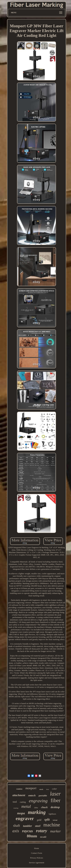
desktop (55, 807)
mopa (21, 813)
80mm (32, 836)
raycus (28, 831)
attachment (19, 795)
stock (41, 789)
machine (52, 825)
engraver (25, 818)
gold (39, 820)
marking (37, 812)
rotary (42, 831)
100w (36, 808)
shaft (17, 826)
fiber (56, 800)
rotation (19, 789)
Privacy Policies (36, 858)
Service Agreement (37, 863)
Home (37, 848)
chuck (44, 807)
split (47, 819)
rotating (16, 808)
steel (38, 826)
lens (48, 789)
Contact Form (37, 853)
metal (26, 806)
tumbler (27, 826)
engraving (38, 801)
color (54, 789)
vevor (55, 820)
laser (55, 794)
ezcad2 (43, 837)
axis (16, 831)
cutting (23, 802)
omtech (32, 795)
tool (15, 802)
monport (31, 788)
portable (43, 796)
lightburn (52, 814)
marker (55, 831)
